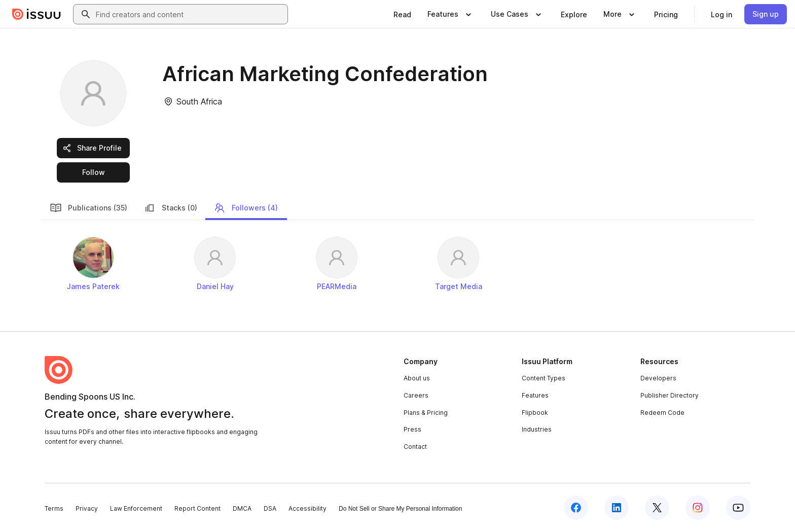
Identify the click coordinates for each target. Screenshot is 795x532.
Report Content (197, 508)
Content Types (544, 378)
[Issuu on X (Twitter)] (657, 508)
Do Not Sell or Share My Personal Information (400, 509)
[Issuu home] (37, 14)
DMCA (242, 508)
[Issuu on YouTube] (738, 508)
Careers (416, 395)
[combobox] (190, 14)
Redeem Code (662, 413)
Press (412, 429)
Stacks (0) (170, 208)
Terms (54, 508)
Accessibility (308, 508)
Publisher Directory (670, 395)
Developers (658, 378)
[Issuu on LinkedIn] (617, 508)
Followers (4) (246, 208)
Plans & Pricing (426, 413)
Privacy (87, 508)
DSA (270, 508)
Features (535, 395)
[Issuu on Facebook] (576, 508)
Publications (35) (88, 208)
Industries (537, 429)
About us (417, 378)
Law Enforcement (136, 508)
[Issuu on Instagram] (698, 508)
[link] (402, 14)
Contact (415, 447)
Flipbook (535, 413)
